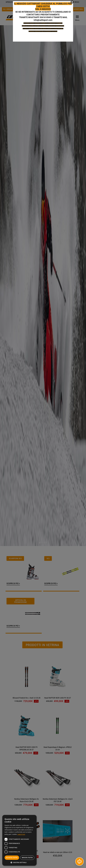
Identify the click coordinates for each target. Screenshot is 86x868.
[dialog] (19, 840)
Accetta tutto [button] (12, 858)
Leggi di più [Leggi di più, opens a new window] (21, 834)
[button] (19, 862)
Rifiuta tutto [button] (27, 858)
